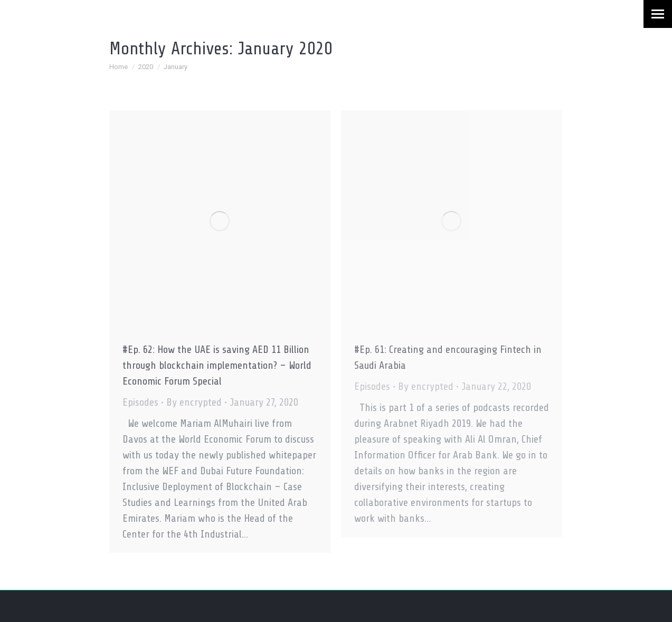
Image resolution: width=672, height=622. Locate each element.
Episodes (140, 402)
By (194, 402)
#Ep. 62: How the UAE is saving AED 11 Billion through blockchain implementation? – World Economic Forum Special (217, 365)
